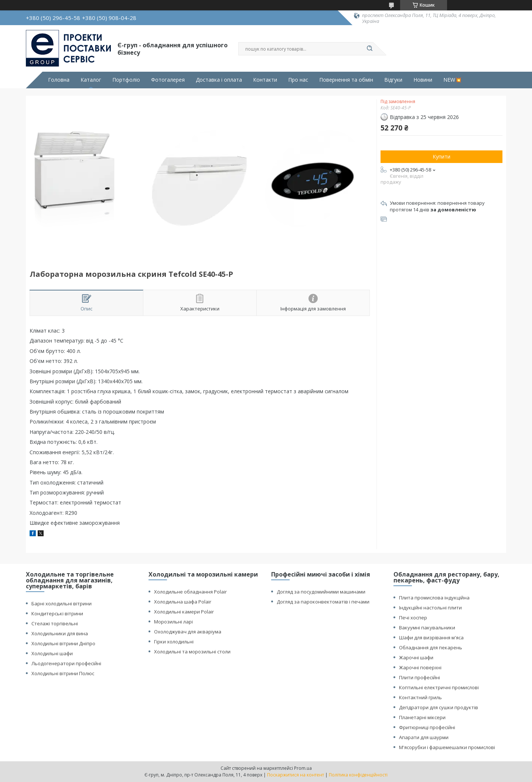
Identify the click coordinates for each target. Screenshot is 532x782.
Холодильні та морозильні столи (192, 652)
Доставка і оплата (219, 80)
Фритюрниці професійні (427, 727)
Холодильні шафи (52, 653)
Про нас (298, 80)
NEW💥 (452, 80)
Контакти (265, 80)
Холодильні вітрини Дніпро (63, 643)
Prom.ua (303, 768)
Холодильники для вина (60, 633)
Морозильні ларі (173, 622)
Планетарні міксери (422, 717)
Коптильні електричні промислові (439, 687)
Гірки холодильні (174, 642)
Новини (423, 80)
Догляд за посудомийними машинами (321, 592)
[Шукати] (369, 49)
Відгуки (393, 80)
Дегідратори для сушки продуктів (439, 707)
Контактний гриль (420, 697)
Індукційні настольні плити (430, 608)
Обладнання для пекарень (431, 647)
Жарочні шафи (416, 657)
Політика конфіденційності (358, 775)
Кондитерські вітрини (57, 613)
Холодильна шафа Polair (183, 602)
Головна (59, 80)
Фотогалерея (168, 80)
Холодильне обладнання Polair (190, 592)
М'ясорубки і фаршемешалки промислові (447, 747)
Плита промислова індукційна (434, 598)
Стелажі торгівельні (55, 623)
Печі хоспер (413, 618)
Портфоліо (126, 80)
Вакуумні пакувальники (427, 628)
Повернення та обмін (346, 80)
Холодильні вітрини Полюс (63, 673)
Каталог (91, 80)
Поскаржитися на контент (296, 775)
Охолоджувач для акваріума (188, 632)
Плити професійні (420, 677)
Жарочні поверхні (420, 667)
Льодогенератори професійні (66, 663)
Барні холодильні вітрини (62, 603)
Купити (441, 157)
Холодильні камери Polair (184, 612)
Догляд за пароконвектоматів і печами (323, 602)
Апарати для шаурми (424, 737)
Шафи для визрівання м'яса (431, 637)
